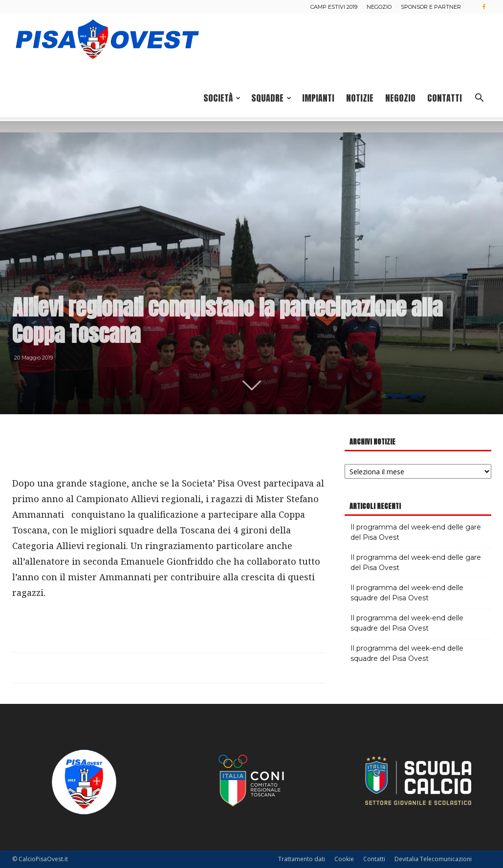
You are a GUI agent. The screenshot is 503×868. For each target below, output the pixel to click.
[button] (480, 99)
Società (222, 98)
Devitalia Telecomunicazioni (433, 859)
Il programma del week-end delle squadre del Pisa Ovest (407, 593)
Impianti (318, 98)
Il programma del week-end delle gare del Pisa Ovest (416, 532)
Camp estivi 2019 (334, 7)
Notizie (360, 98)
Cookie (344, 859)
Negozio (379, 7)
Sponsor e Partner (431, 7)
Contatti (445, 98)
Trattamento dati (302, 859)
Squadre (271, 98)
